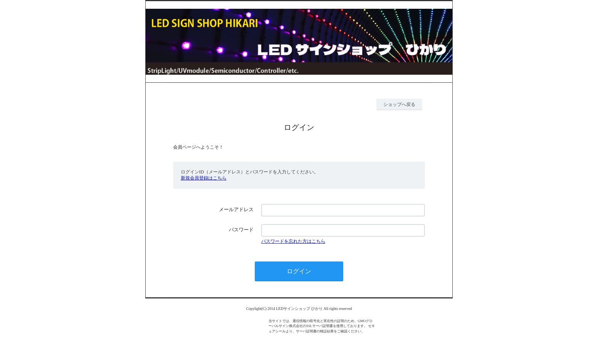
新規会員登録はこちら (204, 178)
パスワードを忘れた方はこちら (293, 241)
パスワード (241, 230)
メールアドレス (236, 209)
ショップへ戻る (399, 104)
